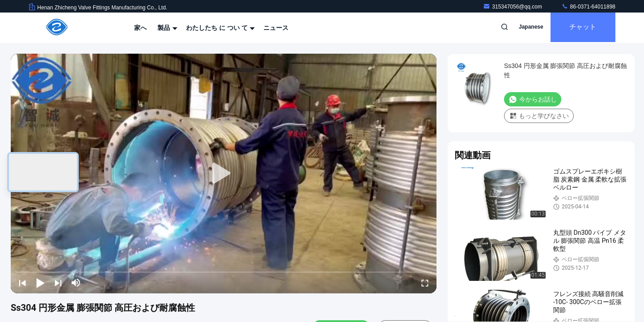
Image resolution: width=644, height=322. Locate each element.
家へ (140, 28)
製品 (166, 28)
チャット (581, 28)
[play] (224, 174)
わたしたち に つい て (220, 28)
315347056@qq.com (513, 7)
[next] (58, 283)
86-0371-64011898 (588, 7)
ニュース (276, 28)
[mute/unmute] (76, 283)
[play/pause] (40, 283)
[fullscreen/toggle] (425, 283)
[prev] (22, 283)
